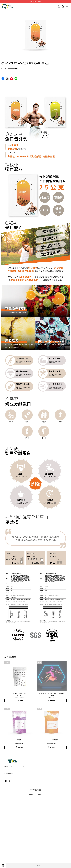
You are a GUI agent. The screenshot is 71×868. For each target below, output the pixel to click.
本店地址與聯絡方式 (9, 774)
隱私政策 (35, 794)
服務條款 (31, 794)
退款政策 (40, 794)
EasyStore (23, 767)
